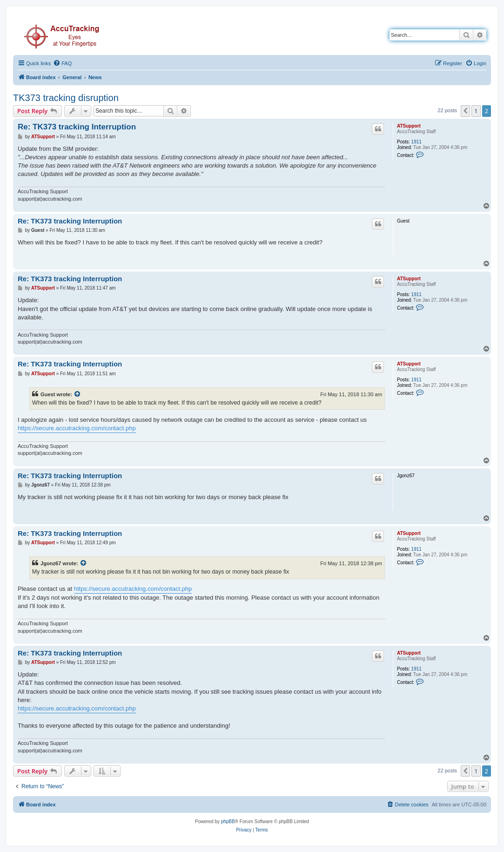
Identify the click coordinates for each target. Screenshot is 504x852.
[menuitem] (62, 63)
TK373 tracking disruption (66, 98)
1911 (417, 142)
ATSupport (409, 126)
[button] (465, 111)
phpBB (228, 822)
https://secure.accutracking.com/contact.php (77, 428)
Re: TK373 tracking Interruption (77, 127)
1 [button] (476, 111)
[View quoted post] (78, 394)
